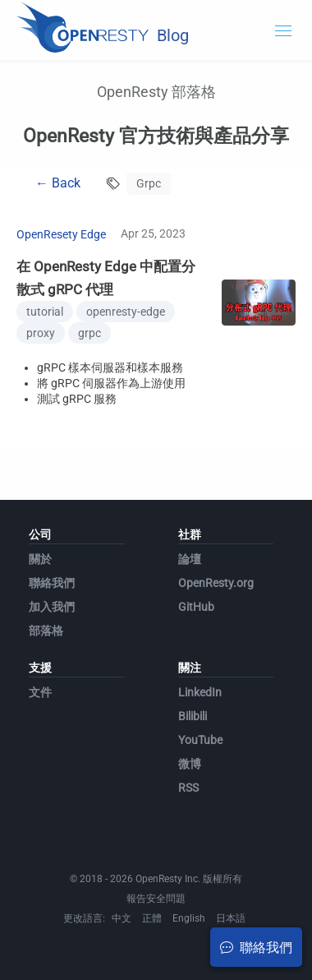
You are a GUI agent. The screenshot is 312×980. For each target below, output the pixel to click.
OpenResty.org (216, 583)
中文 (122, 918)
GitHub (196, 607)
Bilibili (193, 716)
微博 (190, 764)
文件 (40, 692)
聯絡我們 (52, 583)
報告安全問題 (156, 899)
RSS (188, 788)
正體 (152, 918)
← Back (58, 183)
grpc (89, 333)
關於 (40, 559)
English (189, 918)
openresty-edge (126, 312)
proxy (41, 333)
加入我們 (52, 607)
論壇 (190, 559)
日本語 (231, 918)
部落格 (46, 631)
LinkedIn (200, 692)
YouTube (200, 740)
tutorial (45, 312)
